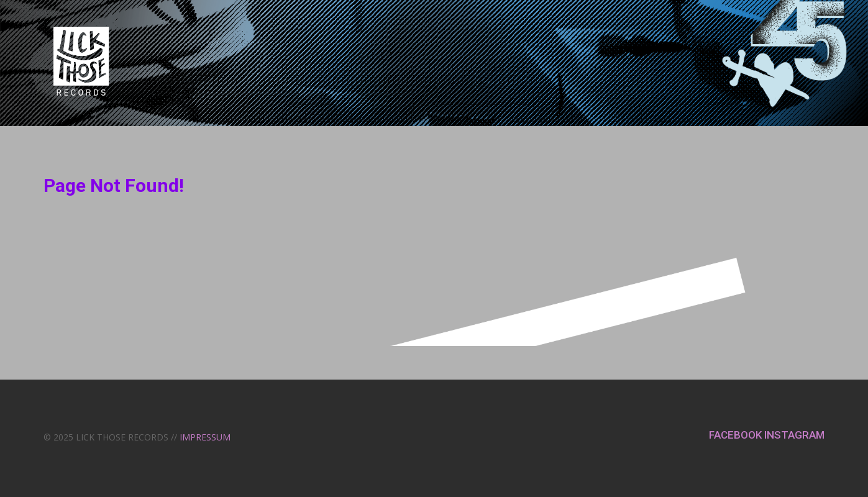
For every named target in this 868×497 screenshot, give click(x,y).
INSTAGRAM (794, 435)
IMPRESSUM (205, 437)
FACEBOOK (737, 435)
